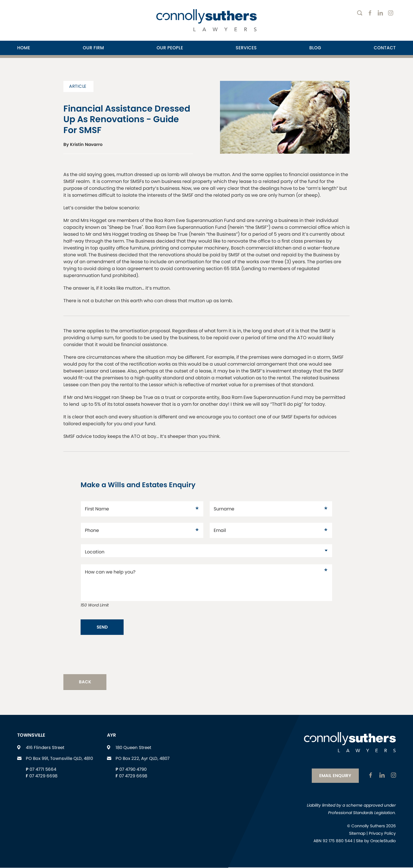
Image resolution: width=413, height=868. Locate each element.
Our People (170, 48)
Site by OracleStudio (376, 841)
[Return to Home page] (206, 21)
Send (102, 627)
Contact (385, 48)
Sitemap (357, 834)
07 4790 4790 (133, 770)
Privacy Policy (382, 834)
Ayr (111, 736)
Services (246, 48)
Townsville (31, 736)
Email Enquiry (334, 776)
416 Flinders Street (45, 748)
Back (85, 683)
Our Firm (93, 48)
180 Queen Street (133, 748)
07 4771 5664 (43, 770)
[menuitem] (24, 48)
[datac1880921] (206, 551)
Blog (315, 48)
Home (24, 48)
